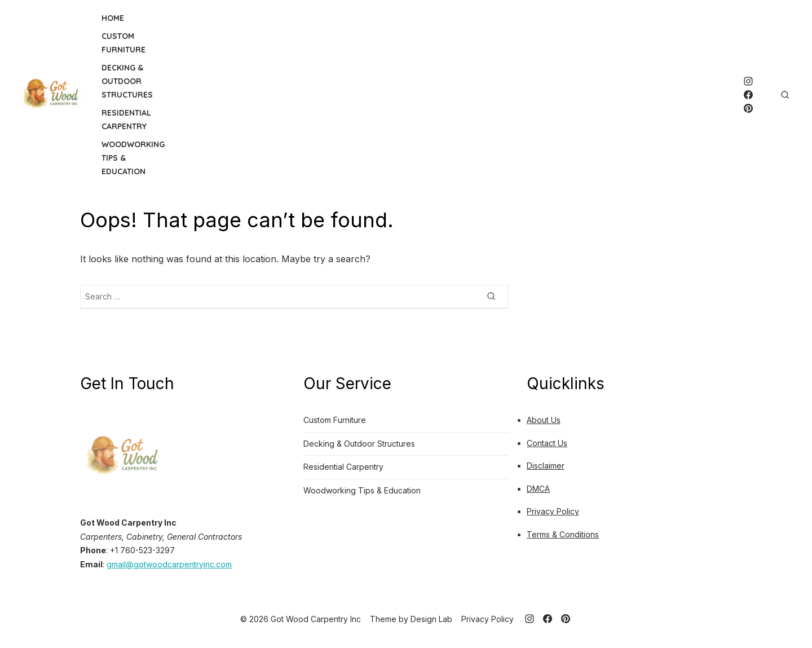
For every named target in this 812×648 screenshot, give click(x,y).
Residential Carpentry (126, 120)
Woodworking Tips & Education (133, 158)
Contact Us (547, 443)
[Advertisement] (460, 95)
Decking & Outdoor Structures (127, 81)
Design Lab (431, 619)
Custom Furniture (123, 43)
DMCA (538, 489)
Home (113, 18)
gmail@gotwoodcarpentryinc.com (169, 564)
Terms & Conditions (563, 534)
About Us (544, 420)
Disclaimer (546, 466)
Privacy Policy (553, 511)
